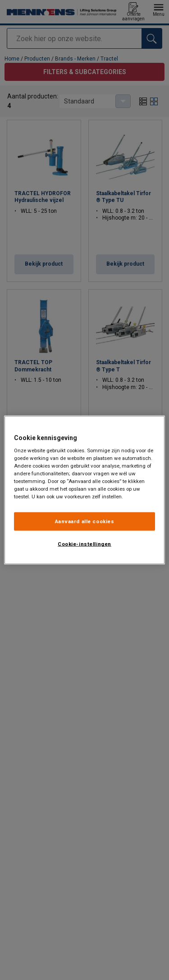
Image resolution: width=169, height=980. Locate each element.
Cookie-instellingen (84, 544)
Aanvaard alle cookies (85, 521)
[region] (84, 490)
